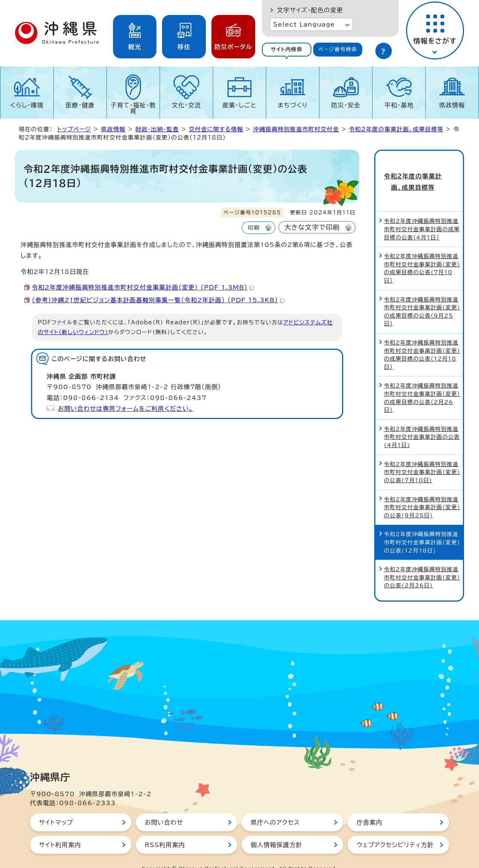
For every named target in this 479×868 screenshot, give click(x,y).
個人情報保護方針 (277, 830)
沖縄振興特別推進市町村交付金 (296, 129)
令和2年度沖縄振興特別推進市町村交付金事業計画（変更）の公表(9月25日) (422, 492)
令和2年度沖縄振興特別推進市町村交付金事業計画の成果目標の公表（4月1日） (422, 214)
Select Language (304, 24)
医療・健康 (80, 105)
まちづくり (293, 105)
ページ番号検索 (338, 49)
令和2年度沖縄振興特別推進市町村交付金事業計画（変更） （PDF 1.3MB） (143, 287)
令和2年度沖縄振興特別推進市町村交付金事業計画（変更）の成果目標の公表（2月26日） (422, 383)
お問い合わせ (164, 807)
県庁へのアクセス (275, 807)
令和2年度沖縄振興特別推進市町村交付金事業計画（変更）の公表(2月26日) (422, 563)
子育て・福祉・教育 (133, 108)
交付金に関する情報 (216, 129)
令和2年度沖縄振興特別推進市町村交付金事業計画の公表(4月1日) (422, 422)
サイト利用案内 (60, 830)
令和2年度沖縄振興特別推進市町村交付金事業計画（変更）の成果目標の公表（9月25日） (422, 297)
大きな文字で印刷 (312, 227)
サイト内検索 (286, 49)
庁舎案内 (370, 807)
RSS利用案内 (165, 830)
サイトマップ (56, 807)
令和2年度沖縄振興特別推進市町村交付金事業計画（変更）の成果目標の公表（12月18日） (422, 340)
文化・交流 (186, 105)
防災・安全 (346, 105)
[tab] (287, 50)
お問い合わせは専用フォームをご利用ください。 (126, 409)
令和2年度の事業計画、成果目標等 (396, 129)
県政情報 (452, 105)
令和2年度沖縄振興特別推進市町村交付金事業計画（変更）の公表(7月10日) (422, 457)
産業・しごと (239, 105)
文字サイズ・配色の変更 (310, 10)
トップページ (74, 129)
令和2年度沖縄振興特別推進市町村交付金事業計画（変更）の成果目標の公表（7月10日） (422, 254)
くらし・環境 (27, 105)
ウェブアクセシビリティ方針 (395, 830)
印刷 (254, 228)
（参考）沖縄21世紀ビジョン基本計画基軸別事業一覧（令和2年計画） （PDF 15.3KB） (158, 300)
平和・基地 (399, 105)
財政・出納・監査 (157, 129)
